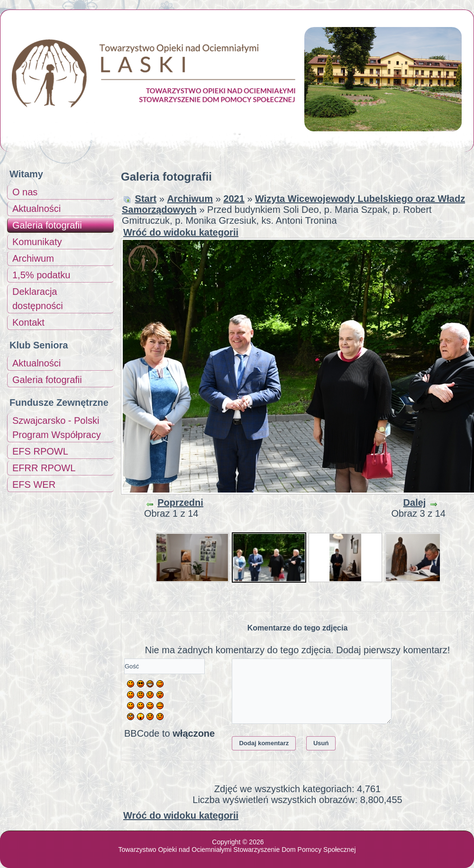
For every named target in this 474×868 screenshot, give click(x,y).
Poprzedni (180, 503)
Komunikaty (37, 242)
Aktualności (36, 209)
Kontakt (28, 322)
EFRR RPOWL (44, 468)
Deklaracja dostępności (38, 299)
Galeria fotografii (47, 225)
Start (146, 199)
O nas (25, 192)
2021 (234, 199)
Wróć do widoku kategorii (181, 232)
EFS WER (34, 484)
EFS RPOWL (40, 451)
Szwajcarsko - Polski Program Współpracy (57, 428)
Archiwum (33, 258)
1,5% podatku (41, 275)
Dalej (415, 503)
